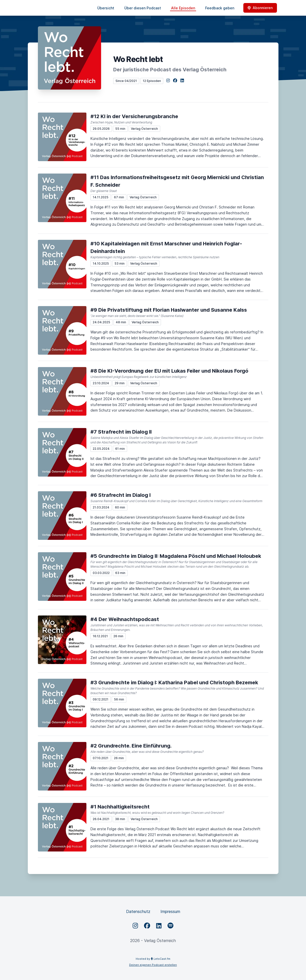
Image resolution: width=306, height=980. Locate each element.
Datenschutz (138, 911)
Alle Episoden (183, 8)
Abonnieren (260, 8)
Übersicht (106, 8)
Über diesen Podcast (143, 8)
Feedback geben (220, 8)
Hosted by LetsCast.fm (153, 959)
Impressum (170, 911)
